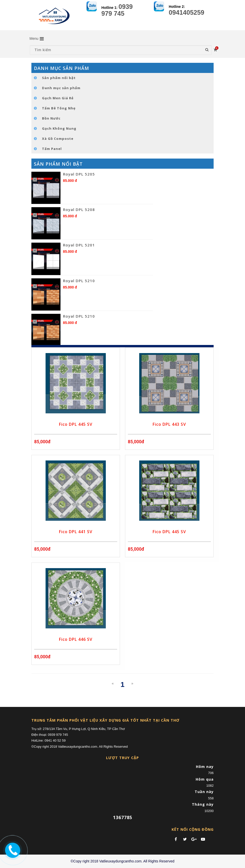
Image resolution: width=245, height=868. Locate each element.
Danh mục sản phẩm (61, 88)
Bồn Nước (51, 118)
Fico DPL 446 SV (76, 639)
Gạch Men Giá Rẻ (58, 98)
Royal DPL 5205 (79, 174)
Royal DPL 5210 (79, 281)
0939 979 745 (117, 10)
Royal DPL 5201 (79, 245)
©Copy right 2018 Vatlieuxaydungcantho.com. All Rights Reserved (123, 861)
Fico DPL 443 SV (169, 424)
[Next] (132, 683)
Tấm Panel (52, 149)
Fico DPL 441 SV (76, 532)
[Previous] (113, 683)
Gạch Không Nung (59, 128)
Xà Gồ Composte (58, 139)
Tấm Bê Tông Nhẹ (59, 108)
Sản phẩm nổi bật (59, 78)
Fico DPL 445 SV (76, 424)
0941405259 (187, 12)
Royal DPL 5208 (79, 209)
